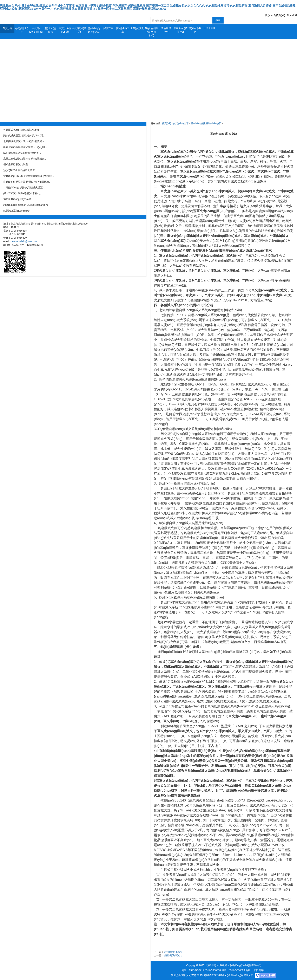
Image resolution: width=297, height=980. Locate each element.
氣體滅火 (179, 379)
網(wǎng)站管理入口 (242, 975)
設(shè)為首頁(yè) (275, 15)
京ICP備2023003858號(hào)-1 (214, 975)
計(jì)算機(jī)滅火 (173, 952)
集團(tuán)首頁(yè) (180, 30)
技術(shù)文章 (123, 30)
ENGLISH (209, 28)
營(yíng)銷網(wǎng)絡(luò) (152, 32)
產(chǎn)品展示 (51, 30)
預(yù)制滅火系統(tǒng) (201, 568)
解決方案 (108, 28)
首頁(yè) (7, 28)
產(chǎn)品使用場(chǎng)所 (206, 123)
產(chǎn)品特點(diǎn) (94, 30)
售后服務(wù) (166, 30)
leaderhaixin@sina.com (25, 241)
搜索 (218, 20)
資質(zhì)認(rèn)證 (65, 30)
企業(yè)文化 (137, 28)
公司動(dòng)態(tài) (36, 30)
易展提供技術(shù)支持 (183, 975)
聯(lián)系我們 (195, 30)
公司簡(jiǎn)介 (22, 30)
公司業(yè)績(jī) (80, 30)
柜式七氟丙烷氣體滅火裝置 (252, 672)
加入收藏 (292, 15)
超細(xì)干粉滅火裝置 (175, 483)
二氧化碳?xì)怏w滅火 (198, 672)
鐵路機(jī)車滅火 (173, 955)
